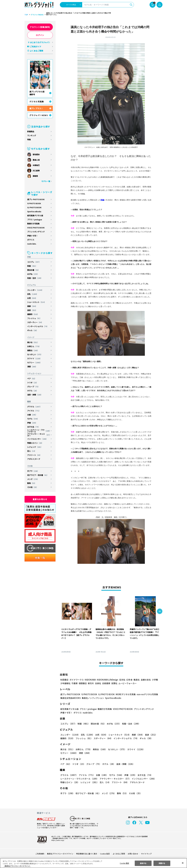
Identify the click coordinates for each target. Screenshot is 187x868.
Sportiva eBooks (34, 211)
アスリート (34, 455)
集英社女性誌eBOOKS (70, 698)
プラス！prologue (35, 220)
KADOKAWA (90, 680)
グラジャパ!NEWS (37, 15)
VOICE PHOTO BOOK (36, 228)
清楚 (32, 367)
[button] (160, 612)
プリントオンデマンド (36, 232)
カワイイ (35, 358)
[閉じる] (183, 863)
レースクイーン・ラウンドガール (39, 431)
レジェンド (35, 447)
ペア (32, 379)
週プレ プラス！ (36, 108)
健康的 (33, 314)
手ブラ (33, 471)
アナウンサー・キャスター (39, 435)
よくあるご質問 (37, 51)
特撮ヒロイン (35, 443)
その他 (33, 487)
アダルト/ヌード (34, 459)
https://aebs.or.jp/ (57, 840)
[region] (93, 863)
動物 (32, 483)
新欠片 (91, 683)
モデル (33, 419)
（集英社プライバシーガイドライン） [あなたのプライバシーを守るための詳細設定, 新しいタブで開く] (17, 866)
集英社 (136, 680)
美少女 (33, 342)
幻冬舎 (129, 680)
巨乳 (33, 294)
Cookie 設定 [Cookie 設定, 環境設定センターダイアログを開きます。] (124, 863)
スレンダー (35, 290)
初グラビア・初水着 (38, 475)
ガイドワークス (77, 680)
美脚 (32, 306)
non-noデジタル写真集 (146, 694)
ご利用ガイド (36, 47)
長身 (32, 310)
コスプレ (34, 262)
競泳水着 (33, 270)
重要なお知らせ (40, 499)
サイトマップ (146, 854)
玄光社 (122, 680)
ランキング (32, 135)
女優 (32, 415)
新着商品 (31, 131)
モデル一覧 (46, 181)
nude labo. (32, 244)
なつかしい (35, 354)
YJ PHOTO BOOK (34, 203)
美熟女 (33, 350)
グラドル (35, 407)
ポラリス (31, 240)
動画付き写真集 (33, 224)
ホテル (33, 391)
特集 (29, 140)
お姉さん (34, 346)
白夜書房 (106, 683)
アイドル (34, 411)
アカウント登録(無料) (40, 27)
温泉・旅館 (35, 395)
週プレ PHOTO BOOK (36, 199)
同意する (162, 863)
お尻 (32, 298)
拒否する (143, 863)
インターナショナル (38, 326)
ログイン (40, 35)
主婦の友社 (145, 680)
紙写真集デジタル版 (35, 216)
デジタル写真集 (37, 102)
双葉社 (114, 683)
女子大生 (33, 427)
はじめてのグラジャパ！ (40, 42)
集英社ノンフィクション (93, 698)
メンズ (33, 479)
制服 (32, 266)
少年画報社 (65, 683)
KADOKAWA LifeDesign (107, 680)
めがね (33, 274)
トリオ (33, 383)
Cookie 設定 (105, 854)
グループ (33, 387)
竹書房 (75, 683)
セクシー (35, 363)
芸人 (32, 451)
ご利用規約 (40, 854)
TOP (26, 15)
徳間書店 (83, 683)
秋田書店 (64, 680)
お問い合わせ (133, 854)
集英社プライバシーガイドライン (60, 854)
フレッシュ (34, 318)
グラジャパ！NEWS (39, 115)
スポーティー (35, 322)
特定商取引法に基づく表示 (87, 854)
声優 (32, 423)
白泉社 (98, 683)
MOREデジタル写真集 (124, 694)
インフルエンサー (38, 439)
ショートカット (37, 302)
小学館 (155, 680)
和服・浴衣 (35, 278)
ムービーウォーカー (128, 683)
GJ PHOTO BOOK (34, 207)
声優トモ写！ (32, 236)
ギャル (33, 330)
